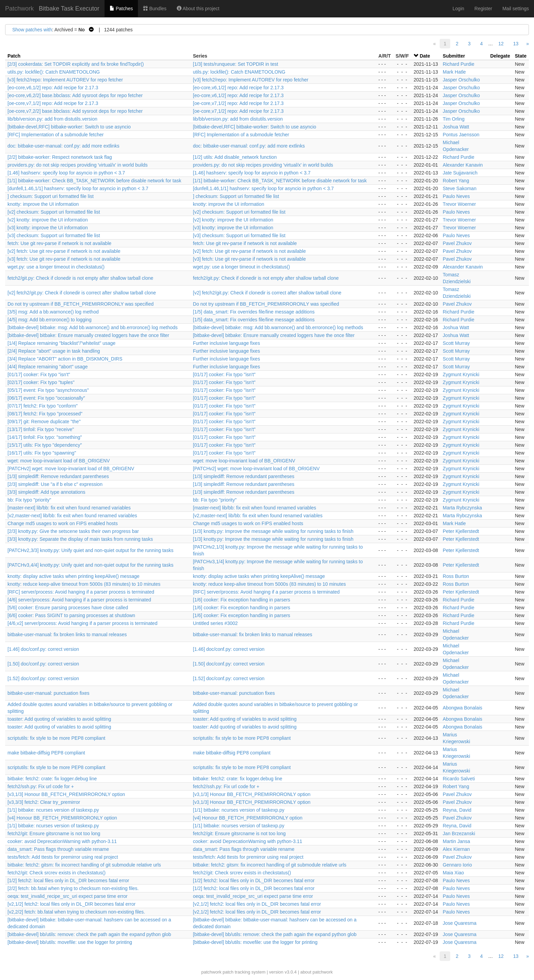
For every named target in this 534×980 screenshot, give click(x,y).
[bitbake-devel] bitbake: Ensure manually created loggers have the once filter (88, 335)
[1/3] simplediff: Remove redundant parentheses (58, 476)
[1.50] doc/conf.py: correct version (43, 664)
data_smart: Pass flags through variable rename (58, 849)
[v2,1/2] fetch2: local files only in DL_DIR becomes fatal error (72, 904)
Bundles (155, 9)
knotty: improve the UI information (43, 204)
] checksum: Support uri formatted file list (51, 196)
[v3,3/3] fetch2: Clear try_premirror (44, 802)
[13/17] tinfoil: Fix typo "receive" (41, 429)
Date (425, 56)
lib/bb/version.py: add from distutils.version (52, 119)
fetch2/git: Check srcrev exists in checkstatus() (57, 873)
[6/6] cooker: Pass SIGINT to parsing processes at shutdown (71, 615)
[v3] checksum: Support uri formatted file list (54, 235)
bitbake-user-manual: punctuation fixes (48, 693)
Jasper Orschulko (461, 80)
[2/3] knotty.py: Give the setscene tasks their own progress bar (73, 531)
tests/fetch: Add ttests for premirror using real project (63, 857)
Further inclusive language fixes (227, 343)
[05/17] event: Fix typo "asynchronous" (48, 390)
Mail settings (516, 9)
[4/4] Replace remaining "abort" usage (48, 367)
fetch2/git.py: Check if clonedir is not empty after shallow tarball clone (80, 278)
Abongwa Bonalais (462, 708)
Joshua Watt (456, 127)
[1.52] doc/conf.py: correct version (43, 678)
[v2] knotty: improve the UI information (48, 220)
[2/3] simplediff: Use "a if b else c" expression (55, 484)
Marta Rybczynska (462, 508)
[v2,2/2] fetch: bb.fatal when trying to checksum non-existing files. (76, 912)
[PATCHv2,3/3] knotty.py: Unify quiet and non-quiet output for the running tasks (90, 550)
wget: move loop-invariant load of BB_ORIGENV (59, 461)
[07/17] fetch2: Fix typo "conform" (43, 406)
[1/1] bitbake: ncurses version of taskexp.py (53, 810)
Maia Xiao (453, 873)
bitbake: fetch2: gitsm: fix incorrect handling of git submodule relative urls (84, 865)
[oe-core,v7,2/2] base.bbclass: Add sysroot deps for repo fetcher (75, 111)
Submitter (454, 56)
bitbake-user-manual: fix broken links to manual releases (67, 634)
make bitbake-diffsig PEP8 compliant (46, 753)
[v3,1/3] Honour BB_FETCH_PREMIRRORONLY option (66, 794)
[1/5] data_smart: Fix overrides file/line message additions (254, 312)
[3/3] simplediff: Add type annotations (46, 492)
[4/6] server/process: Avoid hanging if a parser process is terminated (79, 600)
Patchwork (19, 9)
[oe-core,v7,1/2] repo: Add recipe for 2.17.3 (53, 103)
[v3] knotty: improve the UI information (48, 228)
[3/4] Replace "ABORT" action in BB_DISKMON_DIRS (65, 359)
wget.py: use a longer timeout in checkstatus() (56, 267)
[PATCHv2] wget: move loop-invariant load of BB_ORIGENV (71, 469)
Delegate (500, 56)
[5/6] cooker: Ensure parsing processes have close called (68, 608)
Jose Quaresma (460, 923)
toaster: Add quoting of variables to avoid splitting (59, 719)
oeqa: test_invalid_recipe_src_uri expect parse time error (68, 896)
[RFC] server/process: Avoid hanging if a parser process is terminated (81, 592)
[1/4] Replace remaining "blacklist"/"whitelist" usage (61, 343)
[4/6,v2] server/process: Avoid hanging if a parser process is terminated (82, 623)
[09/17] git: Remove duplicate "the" (44, 422)
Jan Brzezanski (459, 833)
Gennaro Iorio (457, 865)
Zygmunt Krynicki (461, 374)
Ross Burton (456, 576)
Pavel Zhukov (457, 243)
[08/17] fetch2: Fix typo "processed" (45, 414)
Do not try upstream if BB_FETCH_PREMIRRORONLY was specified (81, 304)
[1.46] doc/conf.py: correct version (43, 649)
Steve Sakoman (460, 188)
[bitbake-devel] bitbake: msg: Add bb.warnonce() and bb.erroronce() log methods (93, 327)
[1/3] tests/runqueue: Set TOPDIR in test (236, 64)
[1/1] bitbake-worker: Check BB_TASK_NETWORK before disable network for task (94, 181)
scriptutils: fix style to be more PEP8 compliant (56, 738)
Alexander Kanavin (463, 165)
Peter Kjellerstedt (461, 531)
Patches (121, 9)
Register (483, 9)
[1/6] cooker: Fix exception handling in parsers (242, 600)
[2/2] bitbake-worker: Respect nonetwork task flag (60, 157)
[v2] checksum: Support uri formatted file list (54, 212)
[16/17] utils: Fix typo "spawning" (42, 453)
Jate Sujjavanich (460, 173)
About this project (198, 9)
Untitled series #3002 (216, 623)
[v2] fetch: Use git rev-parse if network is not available (64, 251)
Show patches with (32, 30)
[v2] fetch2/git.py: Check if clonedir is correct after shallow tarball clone (82, 293)
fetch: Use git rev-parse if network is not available (59, 243)
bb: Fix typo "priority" (29, 500)
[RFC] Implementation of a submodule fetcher (56, 135)
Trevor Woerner (459, 204)
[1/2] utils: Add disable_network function (235, 157)
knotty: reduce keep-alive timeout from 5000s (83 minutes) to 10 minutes (84, 584)
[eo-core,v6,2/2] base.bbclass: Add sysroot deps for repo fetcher (75, 95)
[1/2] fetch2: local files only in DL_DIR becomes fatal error (68, 881)
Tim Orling (454, 119)
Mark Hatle (454, 72)
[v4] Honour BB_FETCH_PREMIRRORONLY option (62, 818)
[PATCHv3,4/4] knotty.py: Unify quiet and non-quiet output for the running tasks (90, 565)
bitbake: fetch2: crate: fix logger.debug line (52, 779)
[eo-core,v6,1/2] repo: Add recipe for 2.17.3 (53, 88)
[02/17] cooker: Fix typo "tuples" (41, 382)
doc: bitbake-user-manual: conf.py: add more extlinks (63, 146)
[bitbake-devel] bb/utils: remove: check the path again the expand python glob (89, 934)
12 (501, 44)
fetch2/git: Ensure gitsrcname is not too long (54, 833)
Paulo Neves (456, 196)
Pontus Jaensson (461, 135)
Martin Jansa (456, 841)
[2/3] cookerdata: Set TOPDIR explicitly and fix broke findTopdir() (76, 64)
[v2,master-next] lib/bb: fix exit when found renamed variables (72, 516)
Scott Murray (456, 343)
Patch (14, 56)
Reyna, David (457, 810)
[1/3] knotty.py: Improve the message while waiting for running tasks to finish (273, 531)
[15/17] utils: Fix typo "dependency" (45, 445)
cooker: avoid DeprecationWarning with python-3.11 (62, 841)
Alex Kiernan (456, 849)
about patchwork (317, 972)
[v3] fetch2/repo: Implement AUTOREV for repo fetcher (65, 80)
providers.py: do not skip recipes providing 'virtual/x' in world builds (78, 165)
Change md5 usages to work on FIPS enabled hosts (63, 523)
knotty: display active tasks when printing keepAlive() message (74, 576)
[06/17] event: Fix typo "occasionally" (46, 398)
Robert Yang (456, 181)
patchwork (211, 972)
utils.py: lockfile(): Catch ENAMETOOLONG (54, 72)
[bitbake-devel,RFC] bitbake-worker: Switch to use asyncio (69, 127)
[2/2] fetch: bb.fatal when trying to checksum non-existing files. (73, 888)
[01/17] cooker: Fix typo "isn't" (39, 374)
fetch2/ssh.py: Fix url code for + (41, 786)
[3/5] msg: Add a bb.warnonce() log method (53, 312)
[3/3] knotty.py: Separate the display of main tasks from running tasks (80, 539)
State (521, 56)
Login (458, 9)
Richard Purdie (459, 64)
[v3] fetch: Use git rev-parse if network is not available (64, 259)
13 (516, 44)
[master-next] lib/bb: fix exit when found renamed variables (69, 508)
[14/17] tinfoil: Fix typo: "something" (45, 437)
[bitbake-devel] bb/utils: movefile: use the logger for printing (70, 942)
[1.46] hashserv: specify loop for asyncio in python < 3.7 (66, 173)
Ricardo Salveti (459, 779)
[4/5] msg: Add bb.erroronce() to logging (50, 320)
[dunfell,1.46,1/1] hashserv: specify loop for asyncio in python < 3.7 (78, 188)
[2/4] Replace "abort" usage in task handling (54, 351)
